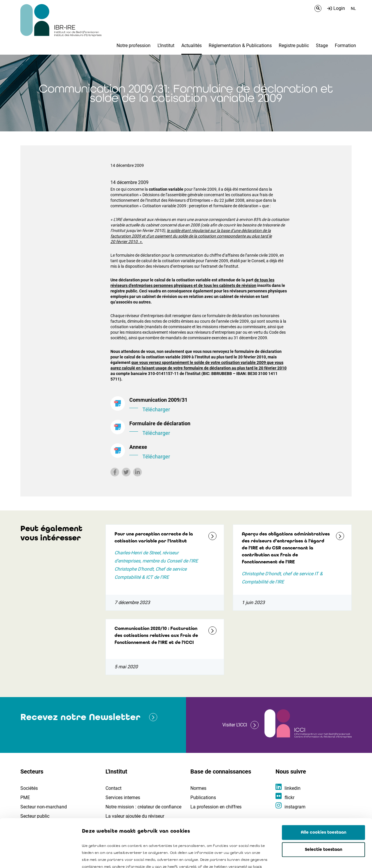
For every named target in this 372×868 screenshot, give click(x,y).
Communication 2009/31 (209, 405)
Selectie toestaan (324, 801)
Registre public (294, 45)
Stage (322, 45)
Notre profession (134, 45)
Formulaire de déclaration (209, 429)
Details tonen (332, 857)
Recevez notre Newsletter (80, 717)
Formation (345, 45)
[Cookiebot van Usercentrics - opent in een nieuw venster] (38, 857)
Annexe (209, 452)
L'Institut (166, 45)
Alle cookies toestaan (324, 784)
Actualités (192, 45)
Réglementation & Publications (240, 45)
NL (353, 8)
